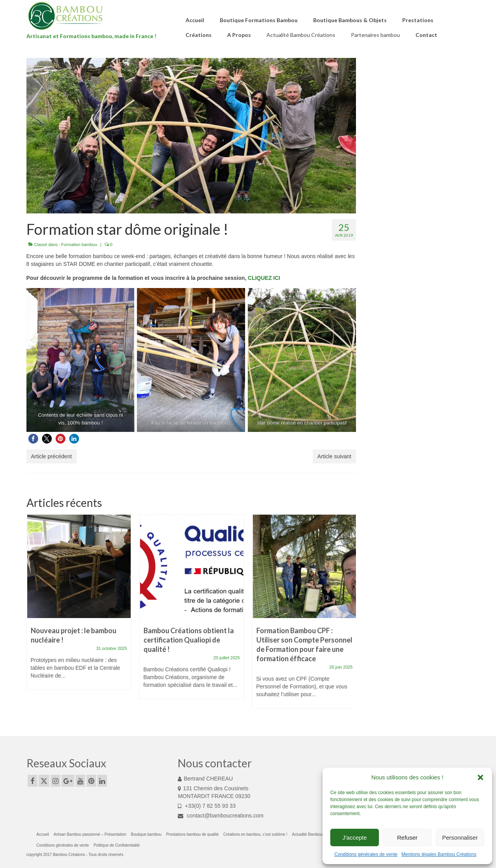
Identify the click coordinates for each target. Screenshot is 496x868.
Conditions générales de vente (366, 854)
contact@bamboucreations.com (221, 816)
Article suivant (334, 456)
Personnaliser (460, 837)
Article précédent (52, 456)
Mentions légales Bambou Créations (439, 854)
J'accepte (355, 837)
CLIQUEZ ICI (264, 278)
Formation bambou (79, 245)
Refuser (407, 837)
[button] (480, 777)
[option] (79, 606)
